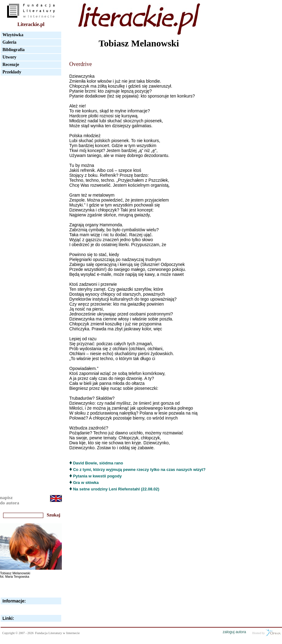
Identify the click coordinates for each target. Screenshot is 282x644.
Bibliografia (14, 50)
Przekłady (12, 72)
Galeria (9, 42)
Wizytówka (13, 35)
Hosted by (266, 633)
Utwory (9, 57)
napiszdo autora (10, 500)
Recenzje (11, 65)
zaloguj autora (234, 632)
